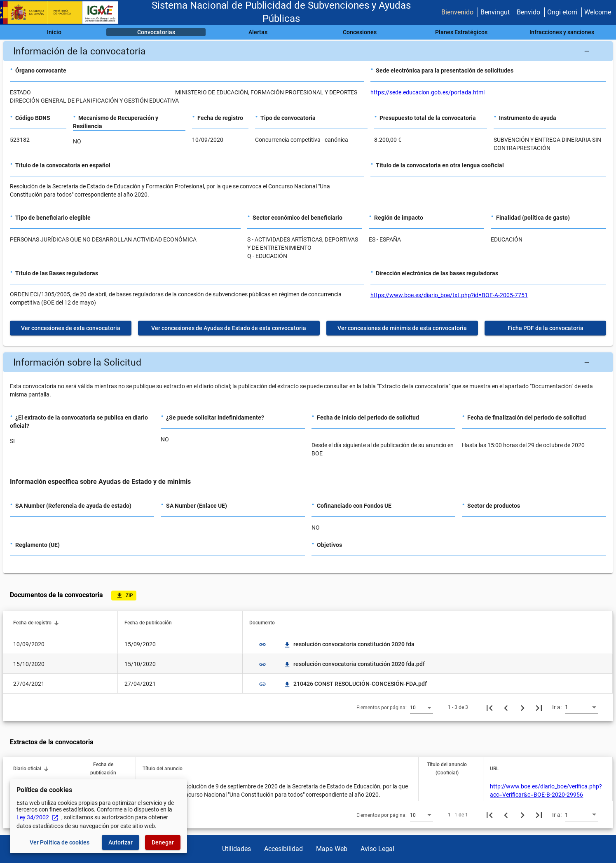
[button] (308, 51)
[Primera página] (490, 707)
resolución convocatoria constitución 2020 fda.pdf (354, 664)
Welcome (598, 12)
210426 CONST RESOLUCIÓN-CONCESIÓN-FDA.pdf (355, 684)
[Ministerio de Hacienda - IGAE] (63, 13)
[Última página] (539, 707)
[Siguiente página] (522, 707)
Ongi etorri (562, 12)
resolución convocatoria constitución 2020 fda (349, 644)
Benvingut (495, 12)
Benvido (528, 12)
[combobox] (422, 707)
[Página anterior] (506, 707)
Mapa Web (332, 849)
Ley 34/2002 (38, 817)
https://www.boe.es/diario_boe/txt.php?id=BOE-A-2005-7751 (449, 295)
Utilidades (237, 849)
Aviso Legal (377, 849)
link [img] (262, 645)
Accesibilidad (283, 849)
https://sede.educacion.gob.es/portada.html (427, 92)
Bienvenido (457, 12)
